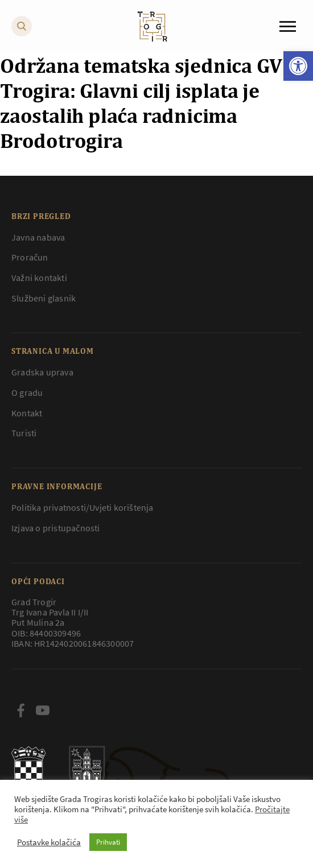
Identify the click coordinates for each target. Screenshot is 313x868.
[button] (298, 66)
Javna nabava (38, 237)
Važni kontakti (39, 278)
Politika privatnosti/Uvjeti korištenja (83, 507)
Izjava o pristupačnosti (56, 528)
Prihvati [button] (108, 842)
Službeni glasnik (44, 298)
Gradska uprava (42, 372)
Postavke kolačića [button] (49, 842)
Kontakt (27, 413)
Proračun (30, 257)
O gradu (27, 392)
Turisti (24, 433)
